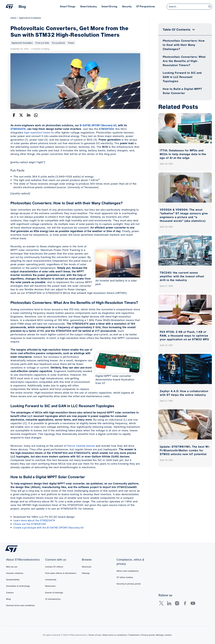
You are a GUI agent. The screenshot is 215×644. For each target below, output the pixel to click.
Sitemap (87, 572)
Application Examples (23, 43)
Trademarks (134, 635)
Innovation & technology (19, 585)
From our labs (44, 43)
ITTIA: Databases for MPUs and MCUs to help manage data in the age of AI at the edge (183, 154)
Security (127, 6)
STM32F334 (108, 129)
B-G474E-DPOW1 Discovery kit (99, 125)
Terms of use (93, 635)
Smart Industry (89, 6)
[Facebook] (14, 115)
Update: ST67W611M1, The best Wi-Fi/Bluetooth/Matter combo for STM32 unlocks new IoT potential (185, 450)
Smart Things (68, 6)
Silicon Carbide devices (82, 446)
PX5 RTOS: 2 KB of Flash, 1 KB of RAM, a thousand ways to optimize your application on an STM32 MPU (184, 336)
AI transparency (53, 599)
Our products (60, 43)
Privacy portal (149, 635)
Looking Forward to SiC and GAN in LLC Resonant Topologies (182, 77)
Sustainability (13, 579)
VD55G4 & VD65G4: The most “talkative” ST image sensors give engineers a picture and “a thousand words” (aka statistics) (184, 215)
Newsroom (50, 585)
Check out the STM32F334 (31, 524)
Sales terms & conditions (114, 635)
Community (51, 579)
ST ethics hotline (126, 576)
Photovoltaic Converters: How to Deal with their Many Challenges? (184, 45)
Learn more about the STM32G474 (36, 520)
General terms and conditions (21, 605)
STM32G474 (19, 129)
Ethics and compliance (129, 570)
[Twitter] (21, 115)
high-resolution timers (38, 132)
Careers (10, 592)
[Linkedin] (29, 115)
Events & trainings (54, 592)
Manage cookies (166, 635)
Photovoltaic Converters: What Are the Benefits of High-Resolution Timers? (184, 61)
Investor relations (15, 572)
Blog (8, 599)
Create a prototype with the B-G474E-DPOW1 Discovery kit (51, 527)
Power (73, 43)
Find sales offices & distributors (61, 572)
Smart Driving (109, 6)
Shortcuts (88, 566)
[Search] (210, 7)
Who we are (12, 566)
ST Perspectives (146, 6)
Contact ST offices (54, 566)
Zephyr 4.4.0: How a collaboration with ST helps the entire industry (184, 393)
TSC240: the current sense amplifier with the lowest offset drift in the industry (182, 276)
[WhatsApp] (36, 115)
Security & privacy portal (130, 583)
